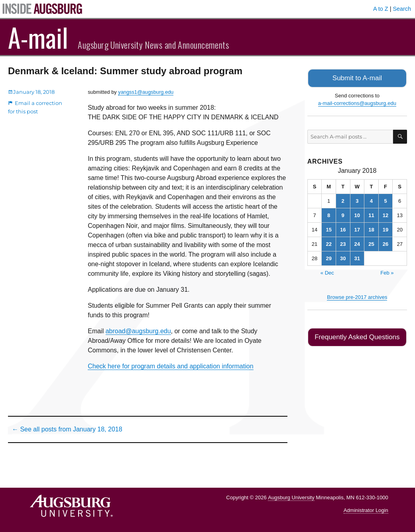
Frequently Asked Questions (357, 336)
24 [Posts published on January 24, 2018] (357, 243)
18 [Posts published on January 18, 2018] (371, 229)
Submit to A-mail (357, 78)
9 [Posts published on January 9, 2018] (343, 215)
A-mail (38, 37)
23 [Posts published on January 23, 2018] (343, 243)
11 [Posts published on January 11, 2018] (371, 215)
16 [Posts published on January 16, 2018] (343, 229)
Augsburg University (291, 497)
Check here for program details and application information (170, 366)
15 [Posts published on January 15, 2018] (328, 229)
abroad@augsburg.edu (138, 331)
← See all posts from (67, 429)
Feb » (387, 272)
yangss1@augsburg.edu (146, 92)
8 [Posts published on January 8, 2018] (329, 215)
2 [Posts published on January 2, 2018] (343, 200)
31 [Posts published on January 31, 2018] (357, 258)
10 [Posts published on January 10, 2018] (357, 215)
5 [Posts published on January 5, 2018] (385, 200)
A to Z (381, 9)
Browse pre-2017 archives (357, 296)
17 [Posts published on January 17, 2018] (357, 229)
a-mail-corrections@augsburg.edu (357, 102)
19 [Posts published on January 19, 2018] (385, 229)
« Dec (327, 272)
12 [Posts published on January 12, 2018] (385, 215)
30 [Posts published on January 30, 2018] (343, 258)
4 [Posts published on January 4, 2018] (371, 200)
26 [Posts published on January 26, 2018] (385, 243)
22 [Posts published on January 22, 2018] (328, 243)
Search (402, 9)
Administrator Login (366, 510)
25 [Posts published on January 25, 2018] (371, 243)
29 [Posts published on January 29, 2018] (328, 258)
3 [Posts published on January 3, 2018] (357, 200)
